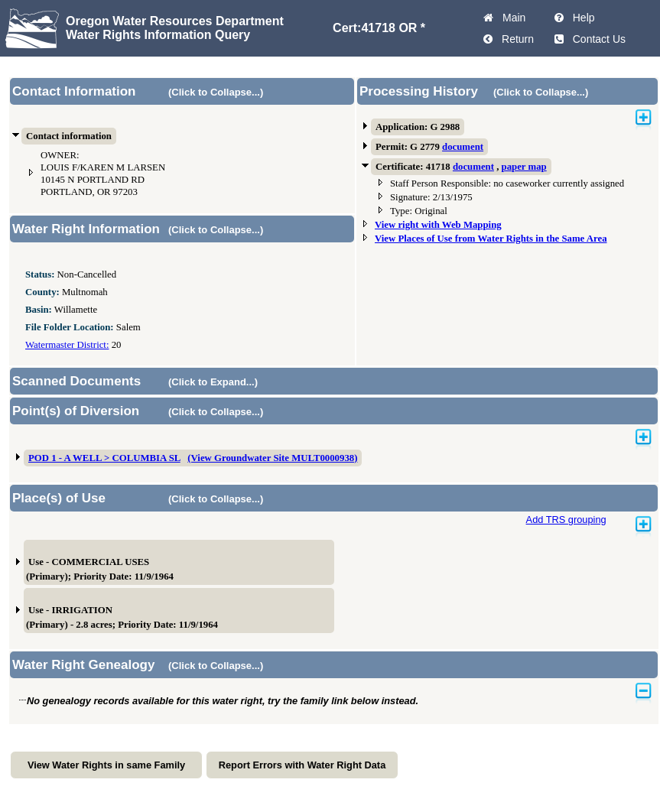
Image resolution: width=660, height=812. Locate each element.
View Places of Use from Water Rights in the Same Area (491, 239)
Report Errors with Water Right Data (302, 765)
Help (581, 18)
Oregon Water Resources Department (175, 21)
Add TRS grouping (566, 520)
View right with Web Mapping (438, 225)
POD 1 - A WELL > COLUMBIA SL (104, 458)
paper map (524, 167)
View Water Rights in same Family (106, 765)
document (463, 147)
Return (515, 39)
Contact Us (596, 39)
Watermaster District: (67, 345)
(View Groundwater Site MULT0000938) (272, 458)
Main (511, 18)
